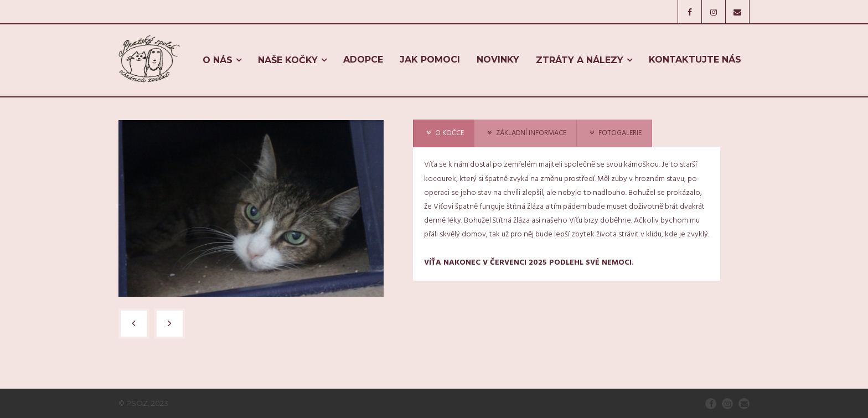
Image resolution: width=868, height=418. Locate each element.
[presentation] (444, 134)
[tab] (444, 134)
